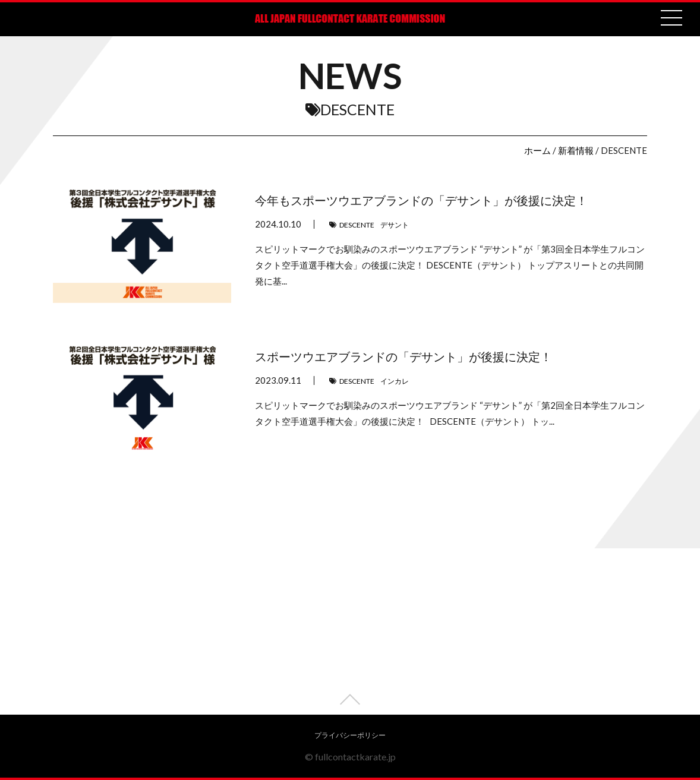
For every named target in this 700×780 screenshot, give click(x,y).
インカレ (395, 381)
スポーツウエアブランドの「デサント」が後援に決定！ (403, 356)
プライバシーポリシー (350, 735)
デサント (395, 225)
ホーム (537, 150)
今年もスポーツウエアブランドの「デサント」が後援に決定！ (421, 200)
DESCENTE (357, 225)
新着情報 (576, 150)
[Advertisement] (350, 631)
